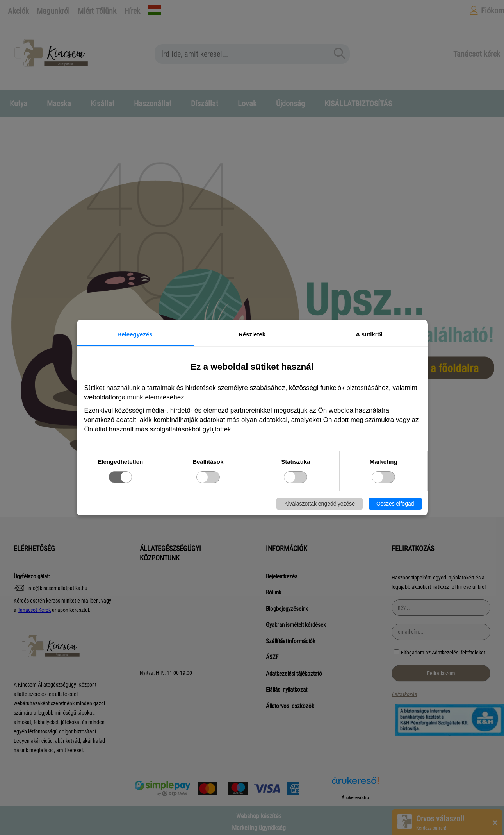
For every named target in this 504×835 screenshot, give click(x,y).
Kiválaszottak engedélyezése (320, 504)
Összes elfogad (395, 504)
